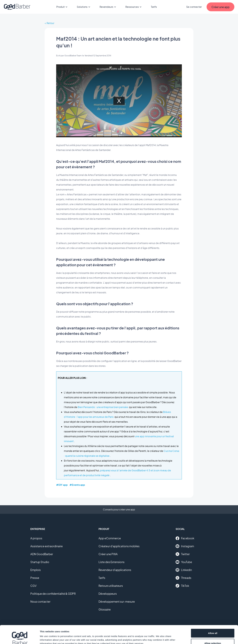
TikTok (182, 586)
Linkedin (184, 570)
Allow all (213, 616)
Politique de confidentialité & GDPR (53, 594)
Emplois (36, 570)
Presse (35, 578)
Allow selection (213, 626)
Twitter (183, 554)
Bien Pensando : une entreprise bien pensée (103, 407)
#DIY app (62, 485)
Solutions (84, 7)
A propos (36, 538)
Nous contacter (40, 601)
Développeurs (108, 594)
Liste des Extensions (111, 562)
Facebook (185, 538)
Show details (159, 636)
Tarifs (154, 7)
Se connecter (194, 7)
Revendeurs (108, 7)
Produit (62, 7)
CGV (33, 586)
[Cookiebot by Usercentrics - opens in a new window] (20, 638)
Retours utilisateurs (111, 586)
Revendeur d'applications (115, 570)
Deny (213, 636)
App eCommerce (110, 538)
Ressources (134, 7)
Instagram (185, 546)
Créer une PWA (108, 554)
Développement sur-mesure (117, 601)
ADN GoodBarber (42, 554)
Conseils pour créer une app (119, 509)
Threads (183, 578)
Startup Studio (40, 562)
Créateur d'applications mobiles (119, 546)
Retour (50, 23)
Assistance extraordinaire (47, 546)
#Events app (77, 485)
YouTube (184, 562)
